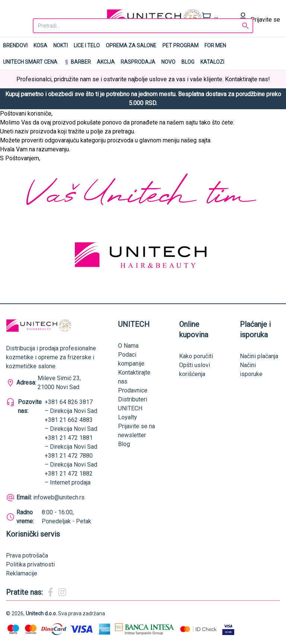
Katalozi (212, 62)
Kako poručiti (196, 356)
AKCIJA (106, 62)
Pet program (180, 45)
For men (215, 45)
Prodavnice (133, 390)
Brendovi (15, 45)
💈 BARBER (77, 62)
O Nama (128, 346)
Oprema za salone (131, 45)
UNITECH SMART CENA (30, 62)
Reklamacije (22, 573)
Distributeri (133, 399)
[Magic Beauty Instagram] (62, 592)
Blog (188, 62)
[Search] (245, 26)
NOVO (168, 62)
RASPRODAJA (138, 62)
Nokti (61, 45)
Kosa (40, 45)
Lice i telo (87, 45)
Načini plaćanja (259, 356)
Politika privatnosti (30, 564)
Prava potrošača (27, 555)
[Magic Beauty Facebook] (50, 592)
